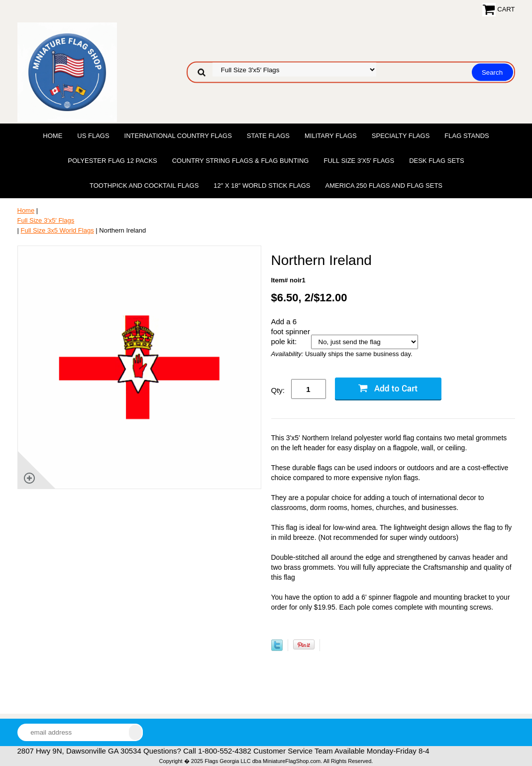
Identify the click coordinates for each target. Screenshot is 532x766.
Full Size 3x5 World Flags (57, 230)
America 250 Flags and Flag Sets (384, 186)
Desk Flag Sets (437, 161)
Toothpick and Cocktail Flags (144, 186)
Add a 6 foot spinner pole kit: (291, 331)
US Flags (93, 136)
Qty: (278, 390)
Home (53, 136)
